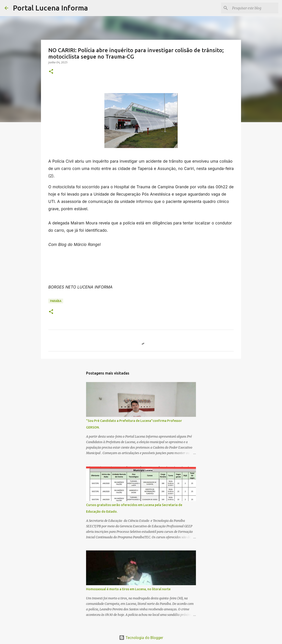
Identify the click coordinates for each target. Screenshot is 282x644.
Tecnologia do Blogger (141, 638)
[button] (51, 72)
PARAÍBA (56, 301)
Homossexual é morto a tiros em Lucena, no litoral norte (128, 589)
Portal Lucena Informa (50, 8)
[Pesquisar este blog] (254, 8)
